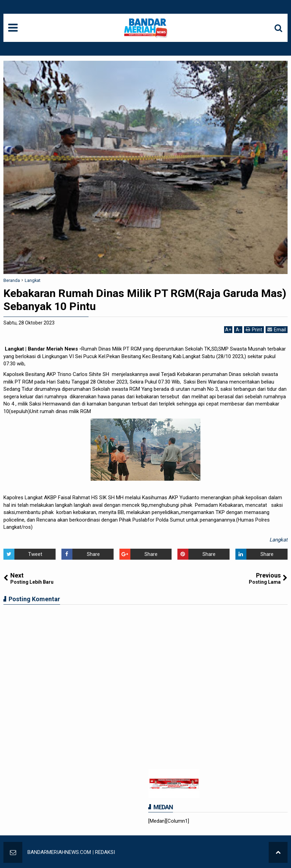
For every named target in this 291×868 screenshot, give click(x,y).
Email (277, 329)
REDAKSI (105, 852)
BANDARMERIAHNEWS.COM (59, 852)
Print (254, 329)
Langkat (278, 540)
